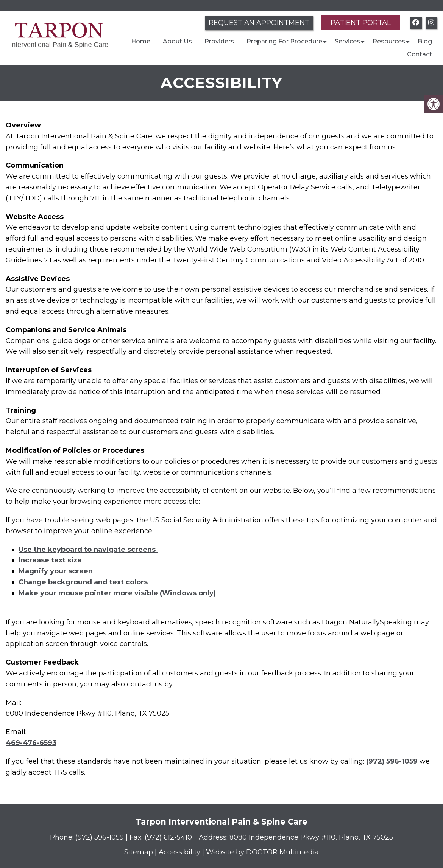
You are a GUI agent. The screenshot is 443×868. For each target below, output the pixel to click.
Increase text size (51, 560)
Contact (420, 54)
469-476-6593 (31, 743)
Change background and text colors (84, 582)
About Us (177, 41)
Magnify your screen (57, 571)
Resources (389, 41)
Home (141, 41)
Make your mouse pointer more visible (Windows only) (117, 593)
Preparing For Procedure (284, 41)
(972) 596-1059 (392, 761)
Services (347, 41)
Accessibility (179, 852)
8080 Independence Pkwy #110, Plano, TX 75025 (311, 837)
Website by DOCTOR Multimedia (262, 852)
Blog (425, 41)
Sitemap (139, 852)
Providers (219, 41)
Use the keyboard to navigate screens (88, 550)
